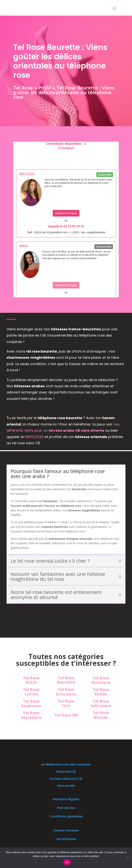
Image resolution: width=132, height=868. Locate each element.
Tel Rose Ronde (101, 692)
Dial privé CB (66, 772)
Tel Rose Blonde (101, 715)
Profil (44, 87)
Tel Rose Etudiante (31, 703)
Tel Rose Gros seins (66, 692)
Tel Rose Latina (31, 692)
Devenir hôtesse (66, 830)
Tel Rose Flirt (66, 703)
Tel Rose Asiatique (101, 680)
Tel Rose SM (66, 715)
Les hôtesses (66, 839)
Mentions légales (66, 799)
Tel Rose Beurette (66, 680)
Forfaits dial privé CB (66, 779)
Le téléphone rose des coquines (66, 764)
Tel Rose (23, 87)
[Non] (127, 858)
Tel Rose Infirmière (101, 703)
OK (67, 862)
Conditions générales (66, 816)
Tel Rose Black (31, 680)
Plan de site (66, 808)
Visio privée (66, 786)
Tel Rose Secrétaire (31, 715)
